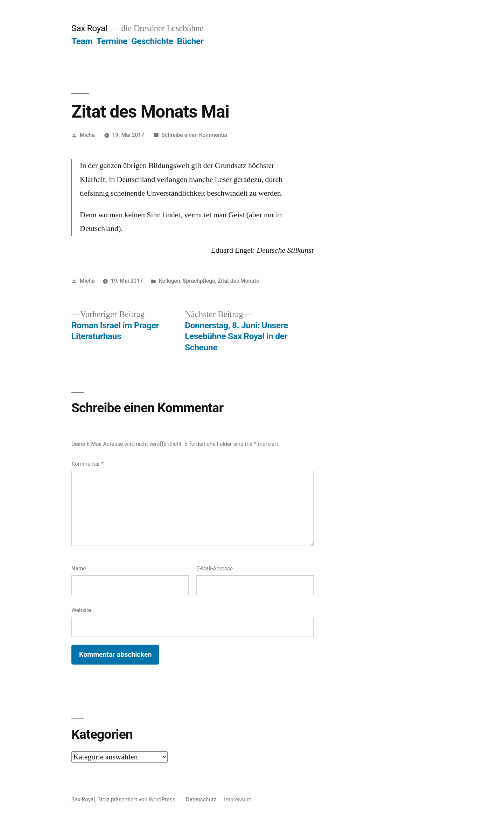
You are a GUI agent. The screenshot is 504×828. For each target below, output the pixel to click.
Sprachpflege (199, 281)
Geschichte (152, 41)
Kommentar (87, 464)
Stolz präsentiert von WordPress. (138, 799)
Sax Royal (89, 28)
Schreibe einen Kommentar (195, 135)
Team (82, 41)
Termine (112, 41)
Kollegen (170, 281)
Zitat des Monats (238, 281)
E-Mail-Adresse (215, 569)
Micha (87, 135)
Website (81, 610)
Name (79, 569)
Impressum (238, 799)
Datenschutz (201, 799)
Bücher (190, 41)
